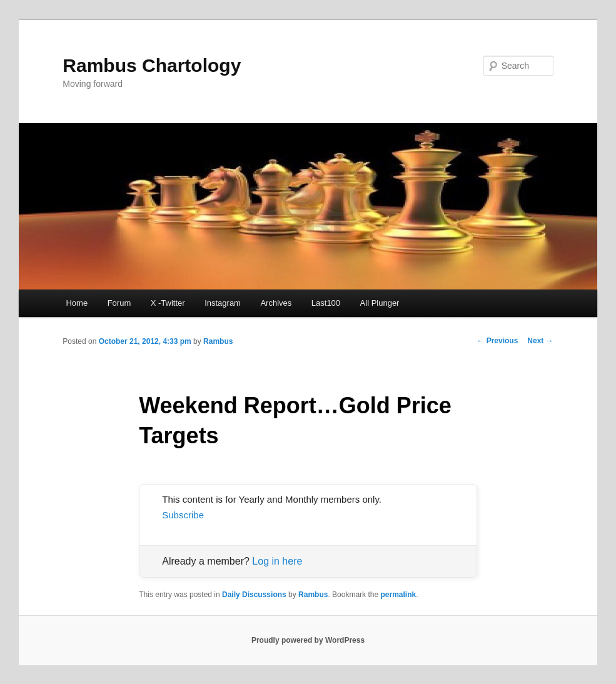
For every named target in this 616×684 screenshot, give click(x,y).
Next (540, 341)
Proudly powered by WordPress (308, 640)
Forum (119, 303)
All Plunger (380, 303)
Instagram (223, 303)
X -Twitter (168, 303)
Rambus (218, 341)
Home (77, 303)
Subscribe (183, 515)
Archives (276, 303)
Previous (497, 341)
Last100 (326, 303)
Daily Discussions (254, 595)
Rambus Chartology (152, 65)
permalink (398, 595)
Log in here (277, 561)
